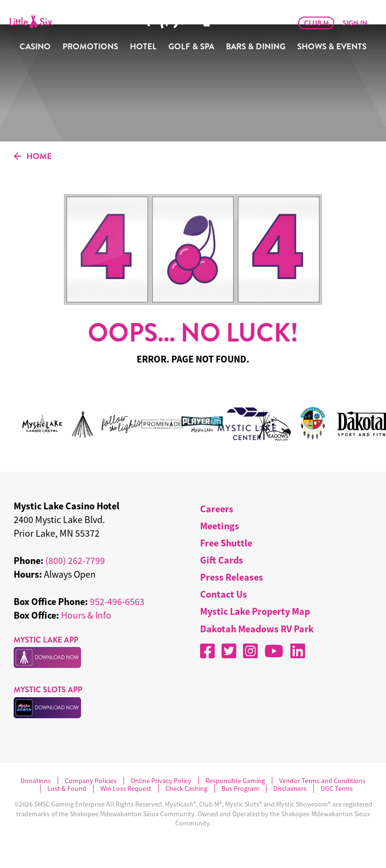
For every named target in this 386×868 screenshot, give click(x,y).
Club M (316, 23)
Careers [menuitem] (217, 509)
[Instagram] (250, 651)
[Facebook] (207, 651)
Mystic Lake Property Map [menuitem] (255, 611)
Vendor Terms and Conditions (322, 781)
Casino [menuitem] (35, 47)
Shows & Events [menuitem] (332, 47)
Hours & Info (86, 615)
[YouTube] (274, 651)
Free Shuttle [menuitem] (226, 543)
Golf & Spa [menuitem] (191, 47)
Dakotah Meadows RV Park (257, 629)
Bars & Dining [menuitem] (256, 47)
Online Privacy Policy (161, 781)
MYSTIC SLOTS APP (48, 690)
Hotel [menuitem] (143, 47)
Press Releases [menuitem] (232, 577)
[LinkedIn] (298, 651)
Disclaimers (290, 789)
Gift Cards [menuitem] (222, 560)
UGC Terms (337, 789)
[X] (229, 651)
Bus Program (240, 789)
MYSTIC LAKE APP (46, 640)
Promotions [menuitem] (90, 47)
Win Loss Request (126, 789)
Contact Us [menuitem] (223, 594)
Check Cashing (186, 789)
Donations (36, 781)
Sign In (355, 23)
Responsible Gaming (235, 781)
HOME (33, 157)
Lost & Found (67, 789)
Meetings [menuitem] (220, 526)
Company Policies (91, 781)
